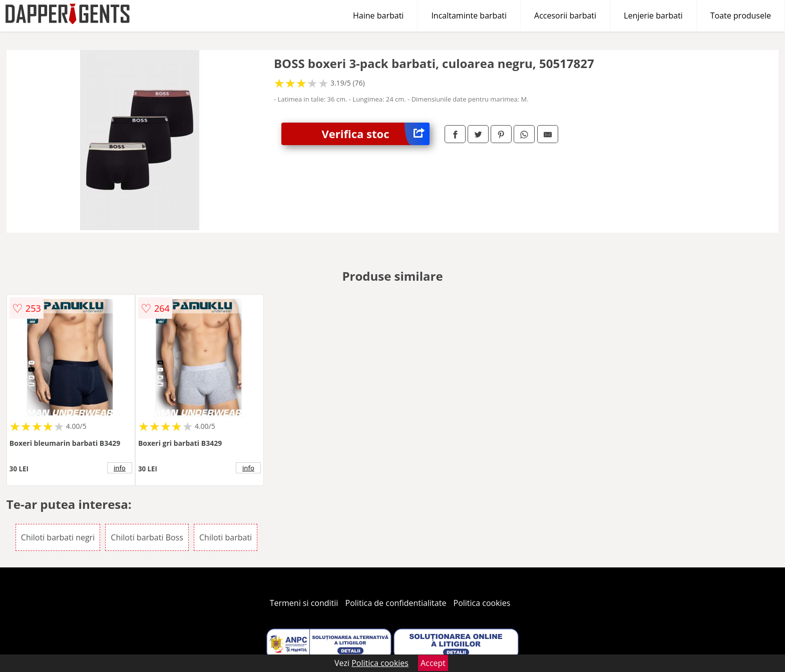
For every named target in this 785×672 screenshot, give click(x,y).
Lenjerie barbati (653, 16)
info (120, 468)
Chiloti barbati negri (58, 537)
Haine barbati (378, 16)
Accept (433, 663)
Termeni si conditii (304, 603)
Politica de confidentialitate (396, 603)
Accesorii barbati (565, 16)
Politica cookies (482, 603)
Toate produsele (741, 16)
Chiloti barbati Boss (147, 537)
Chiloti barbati (226, 537)
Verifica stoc (375, 134)
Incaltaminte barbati (469, 16)
